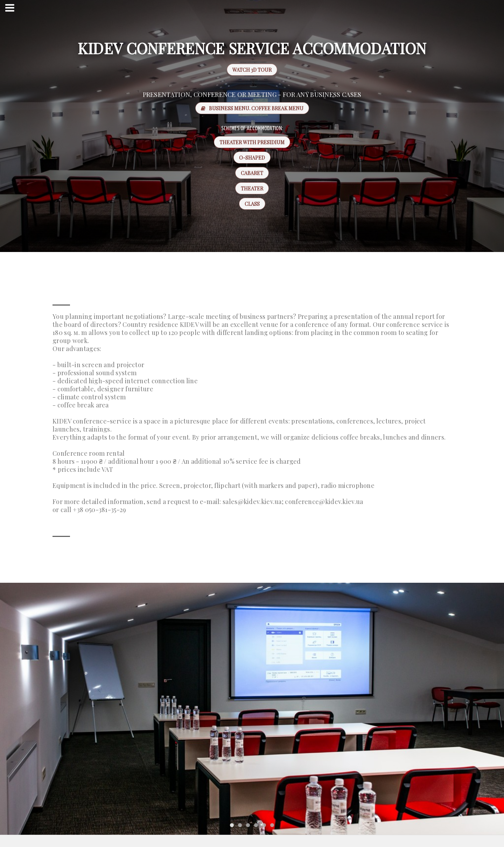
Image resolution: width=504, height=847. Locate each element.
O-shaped (252, 158)
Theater (252, 188)
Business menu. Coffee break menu (252, 108)
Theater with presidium (252, 142)
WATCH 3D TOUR (249, 70)
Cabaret (252, 173)
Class (252, 204)
